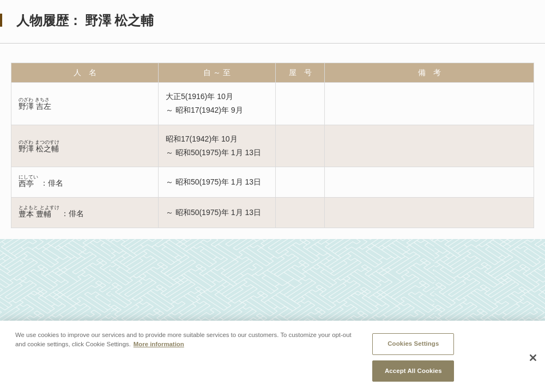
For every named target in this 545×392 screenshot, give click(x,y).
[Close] (533, 359)
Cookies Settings (413, 345)
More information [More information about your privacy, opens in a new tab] (159, 345)
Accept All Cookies (413, 372)
